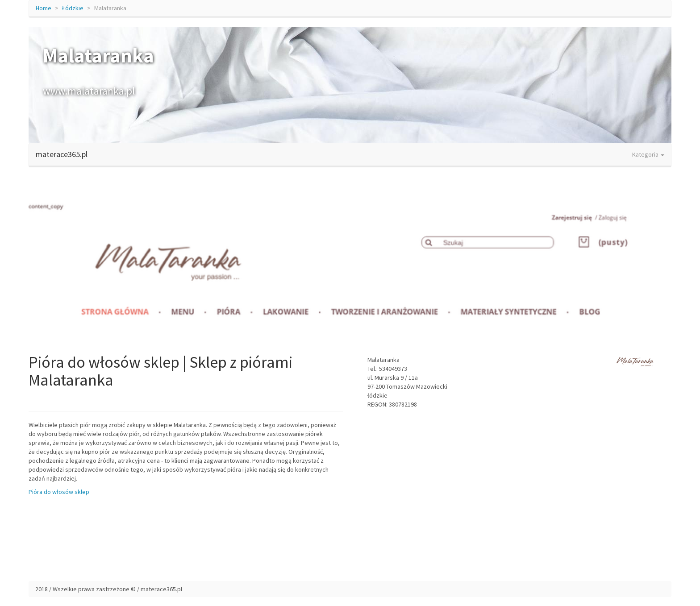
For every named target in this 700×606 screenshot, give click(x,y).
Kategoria (648, 154)
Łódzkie (73, 8)
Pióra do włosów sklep (59, 492)
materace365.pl (62, 154)
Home (44, 8)
